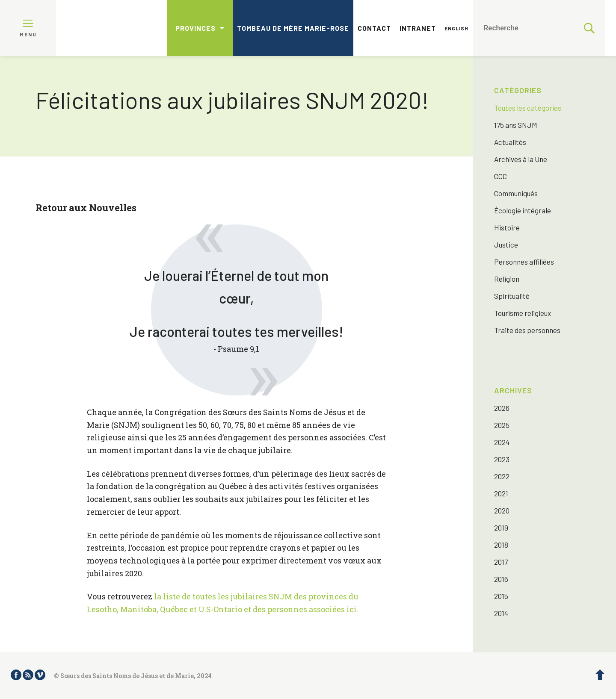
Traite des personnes (527, 330)
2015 (501, 596)
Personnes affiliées (524, 262)
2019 (501, 528)
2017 (501, 562)
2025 (502, 425)
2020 (502, 510)
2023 (502, 459)
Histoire (507, 227)
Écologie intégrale (523, 210)
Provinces (195, 28)
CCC (500, 176)
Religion (507, 279)
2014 (501, 613)
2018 (501, 545)
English (456, 28)
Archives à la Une (521, 159)
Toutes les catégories (528, 108)
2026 (502, 408)
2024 (502, 442)
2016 (501, 579)
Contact (374, 28)
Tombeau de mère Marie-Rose (293, 28)
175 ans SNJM (516, 125)
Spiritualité (512, 296)
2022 (502, 476)
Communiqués (516, 193)
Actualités (510, 142)
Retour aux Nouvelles (86, 208)
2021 (501, 493)
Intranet (418, 28)
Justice (506, 245)
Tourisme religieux (523, 313)
